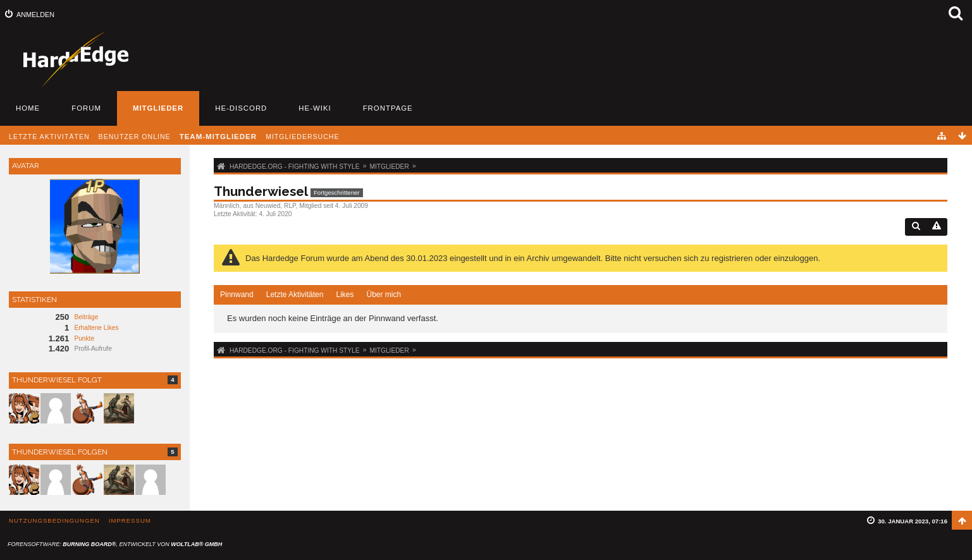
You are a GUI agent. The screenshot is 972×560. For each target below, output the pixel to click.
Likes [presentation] (345, 295)
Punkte (84, 338)
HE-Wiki (315, 108)
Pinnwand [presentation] (237, 295)
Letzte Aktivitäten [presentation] (295, 295)
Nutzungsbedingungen (54, 520)
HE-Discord (241, 108)
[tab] (237, 295)
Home (28, 108)
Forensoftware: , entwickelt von (115, 544)
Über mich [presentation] (384, 295)
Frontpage (388, 108)
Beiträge (86, 317)
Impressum (130, 520)
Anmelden (35, 15)
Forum (86, 108)
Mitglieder (158, 108)
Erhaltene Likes (96, 328)
